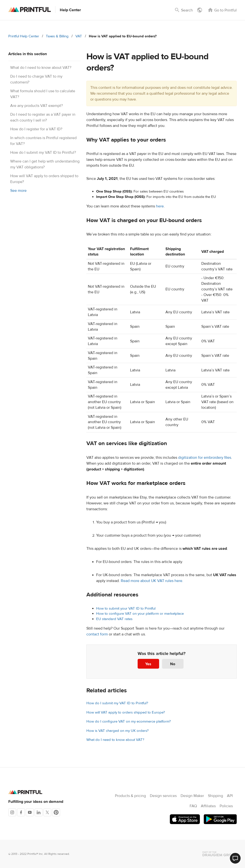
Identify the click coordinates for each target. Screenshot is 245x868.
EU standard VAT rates (114, 619)
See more (18, 191)
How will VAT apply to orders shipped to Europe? (126, 712)
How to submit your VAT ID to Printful (126, 608)
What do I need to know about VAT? (41, 68)
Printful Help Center (24, 36)
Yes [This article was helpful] (148, 664)
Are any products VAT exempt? (36, 106)
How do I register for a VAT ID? (36, 129)
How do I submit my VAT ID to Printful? (43, 153)
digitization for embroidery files (205, 458)
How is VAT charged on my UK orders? (117, 731)
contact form (97, 634)
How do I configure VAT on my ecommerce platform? (129, 721)
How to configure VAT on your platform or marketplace (140, 614)
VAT (79, 36)
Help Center (70, 10)
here (160, 206)
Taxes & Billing (57, 36)
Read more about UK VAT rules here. (152, 581)
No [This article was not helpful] (173, 664)
